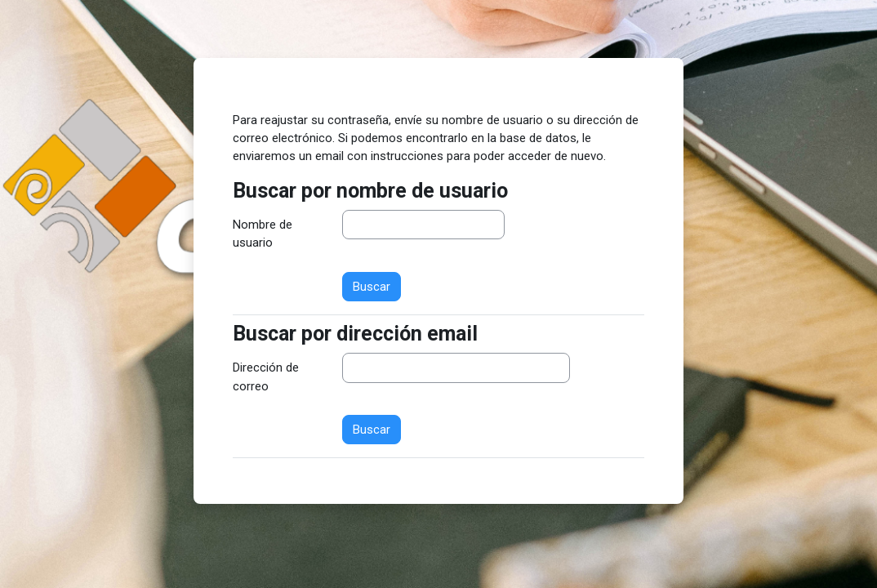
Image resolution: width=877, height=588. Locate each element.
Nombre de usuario (263, 234)
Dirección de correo (266, 376)
